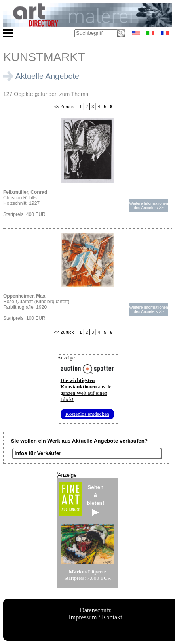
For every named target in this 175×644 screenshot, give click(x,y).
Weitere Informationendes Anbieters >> (148, 206)
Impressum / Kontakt (95, 617)
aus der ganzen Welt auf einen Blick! (87, 390)
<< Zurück (64, 107)
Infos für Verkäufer (38, 453)
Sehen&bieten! (96, 500)
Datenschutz (95, 610)
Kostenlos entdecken (87, 414)
